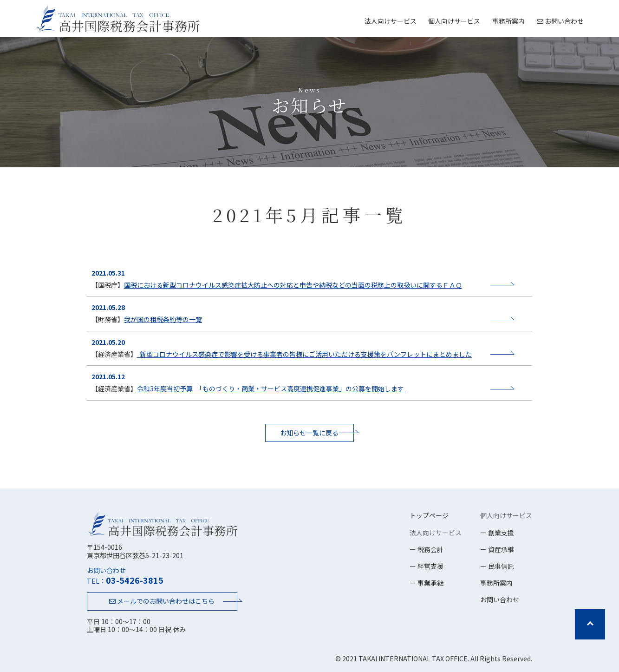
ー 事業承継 (427, 583)
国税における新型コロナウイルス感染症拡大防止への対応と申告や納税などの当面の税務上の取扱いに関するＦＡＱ (293, 285)
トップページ (429, 515)
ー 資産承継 (497, 549)
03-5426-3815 (135, 580)
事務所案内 (508, 21)
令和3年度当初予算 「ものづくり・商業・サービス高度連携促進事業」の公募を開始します (271, 389)
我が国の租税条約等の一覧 (163, 319)
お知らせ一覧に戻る (309, 433)
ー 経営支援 (427, 566)
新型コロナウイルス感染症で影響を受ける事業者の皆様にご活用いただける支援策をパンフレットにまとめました (304, 354)
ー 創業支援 (497, 533)
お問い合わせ (560, 21)
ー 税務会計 (427, 549)
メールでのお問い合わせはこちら (162, 601)
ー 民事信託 (497, 566)
